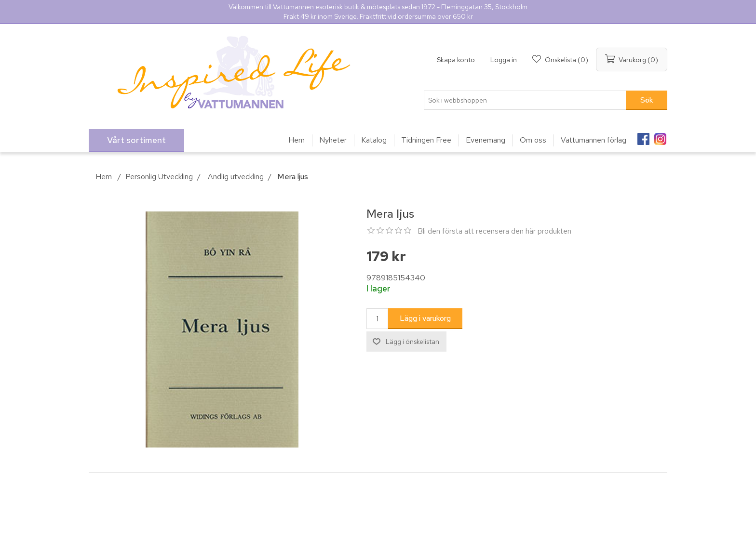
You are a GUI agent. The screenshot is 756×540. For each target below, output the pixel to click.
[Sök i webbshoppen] (525, 100)
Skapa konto (456, 60)
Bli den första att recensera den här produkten (494, 231)
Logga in (504, 60)
